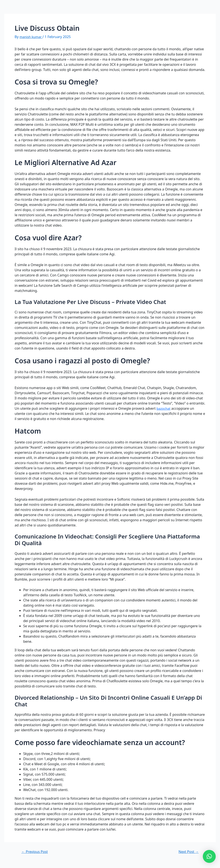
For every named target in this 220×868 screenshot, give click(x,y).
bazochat (164, 408)
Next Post (188, 852)
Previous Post (36, 852)
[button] (209, 856)
